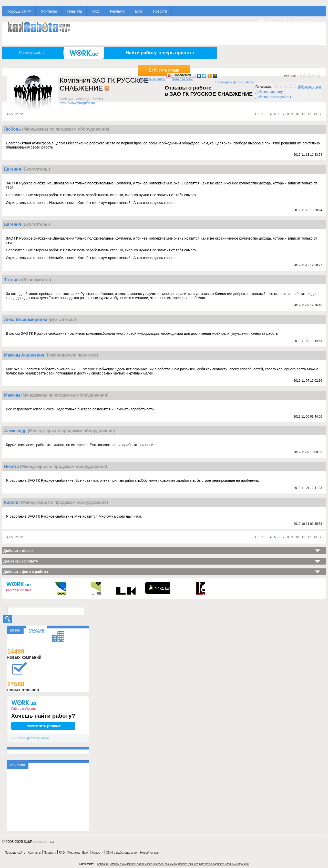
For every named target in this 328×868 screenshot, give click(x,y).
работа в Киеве (38, 738)
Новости (160, 11)
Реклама (117, 11)
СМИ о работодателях (122, 853)
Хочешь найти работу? (43, 716)
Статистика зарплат (211, 864)
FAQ (96, 11)
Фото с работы (182, 79)
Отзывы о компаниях (122, 864)
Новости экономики (166, 864)
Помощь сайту (19, 11)
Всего (15, 630)
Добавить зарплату (152, 79)
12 (309, 114)
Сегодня (37, 630)
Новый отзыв (149, 853)
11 (303, 114)
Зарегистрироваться (304, 22)
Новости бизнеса (188, 864)
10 (297, 114)
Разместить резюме (43, 726)
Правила (74, 11)
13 (315, 114)
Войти (267, 22)
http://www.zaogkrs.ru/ (77, 103)
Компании (103, 864)
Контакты (49, 11)
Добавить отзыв (309, 87)
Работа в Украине (19, 590)
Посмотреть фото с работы (235, 82)
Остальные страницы (236, 864)
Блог (139, 11)
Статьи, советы (144, 864)
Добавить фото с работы (273, 97)
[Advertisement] (48, 801)
